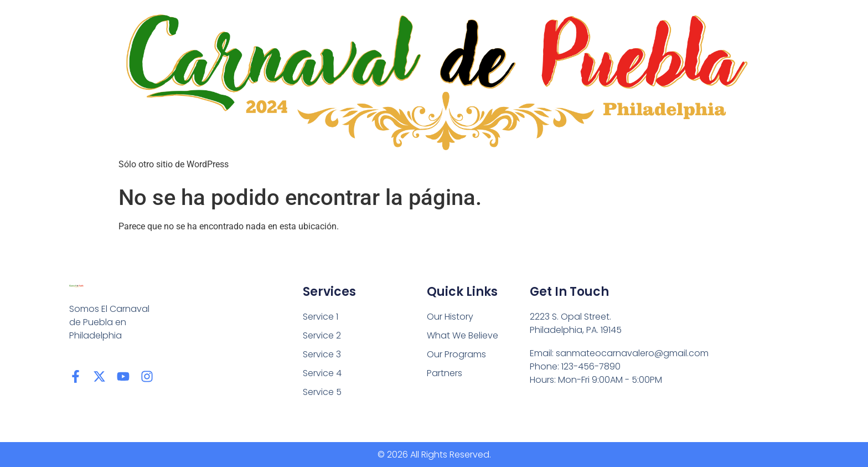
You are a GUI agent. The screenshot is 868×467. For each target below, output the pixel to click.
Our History (450, 317)
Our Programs (456, 354)
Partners (445, 373)
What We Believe (463, 335)
